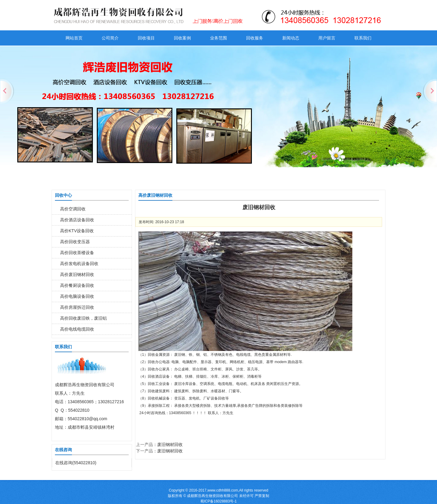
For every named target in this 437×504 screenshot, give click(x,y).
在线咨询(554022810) (76, 463)
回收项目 (146, 38)
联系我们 (363, 38)
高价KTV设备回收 (77, 231)
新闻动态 (291, 38)
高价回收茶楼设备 (77, 253)
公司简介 (110, 38)
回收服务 (255, 38)
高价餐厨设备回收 (77, 285)
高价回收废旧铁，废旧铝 (83, 318)
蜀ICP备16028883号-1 (218, 501)
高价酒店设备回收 (77, 220)
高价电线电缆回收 (77, 329)
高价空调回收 (73, 209)
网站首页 (74, 38)
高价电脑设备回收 (77, 296)
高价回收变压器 (75, 242)
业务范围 (218, 38)
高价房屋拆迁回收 (77, 307)
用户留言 (327, 38)
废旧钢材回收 (170, 444)
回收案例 (182, 38)
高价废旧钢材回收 (77, 274)
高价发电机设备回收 (79, 264)
